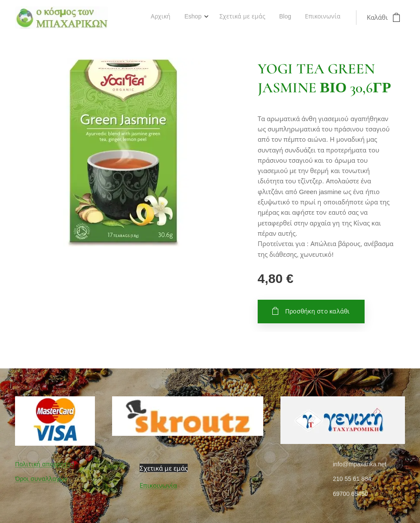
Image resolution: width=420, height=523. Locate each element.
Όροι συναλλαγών (41, 479)
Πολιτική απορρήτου (45, 464)
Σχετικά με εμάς (164, 468)
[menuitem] (284, 18)
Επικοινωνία (158, 485)
